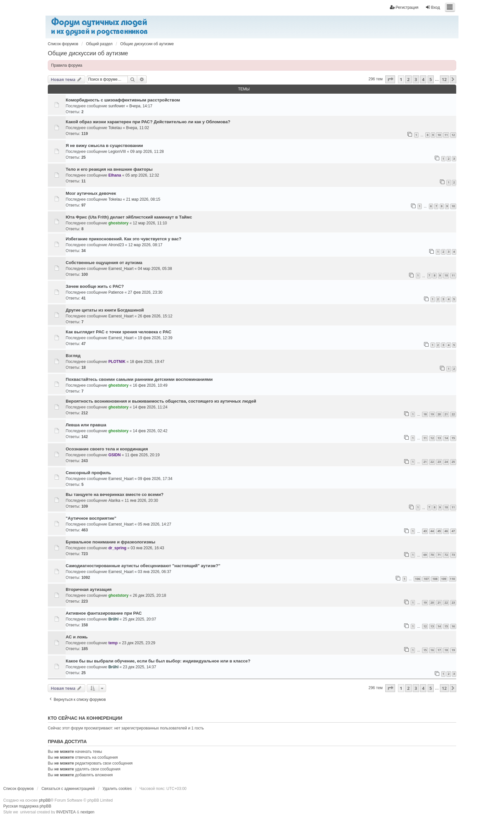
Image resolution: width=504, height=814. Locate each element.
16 (453, 626)
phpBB (45, 800)
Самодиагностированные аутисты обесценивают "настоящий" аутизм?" (143, 566)
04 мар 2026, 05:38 (155, 269)
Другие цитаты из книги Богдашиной (105, 310)
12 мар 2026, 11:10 (150, 223)
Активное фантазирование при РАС (104, 613)
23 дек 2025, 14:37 (139, 667)
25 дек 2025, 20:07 (139, 619)
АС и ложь (77, 637)
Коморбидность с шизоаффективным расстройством (123, 100)
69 (425, 555)
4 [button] (423, 79)
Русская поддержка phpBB (27, 806)
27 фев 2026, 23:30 (145, 292)
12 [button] (444, 79)
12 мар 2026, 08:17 (146, 245)
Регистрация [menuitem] (404, 7)
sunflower (117, 106)
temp (113, 643)
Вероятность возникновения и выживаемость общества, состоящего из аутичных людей (161, 401)
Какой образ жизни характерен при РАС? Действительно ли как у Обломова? (148, 122)
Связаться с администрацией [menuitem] (68, 789)
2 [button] (408, 79)
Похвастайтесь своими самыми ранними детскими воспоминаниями (139, 379)
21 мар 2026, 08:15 (143, 199)
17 (439, 650)
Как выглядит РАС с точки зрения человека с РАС (119, 332)
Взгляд (73, 356)
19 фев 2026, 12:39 (155, 338)
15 (453, 438)
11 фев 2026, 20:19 (142, 455)
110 (452, 579)
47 (453, 531)
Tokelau (115, 128)
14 (446, 438)
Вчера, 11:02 (138, 128)
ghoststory (118, 223)
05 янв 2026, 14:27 (155, 524)
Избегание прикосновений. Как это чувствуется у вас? (124, 239)
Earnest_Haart (121, 269)
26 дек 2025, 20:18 (150, 595)
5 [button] (431, 79)
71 (439, 555)
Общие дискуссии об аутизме (88, 53)
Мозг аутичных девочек (91, 193)
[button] (390, 79)
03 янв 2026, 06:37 (155, 572)
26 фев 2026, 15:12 (155, 316)
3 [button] (416, 79)
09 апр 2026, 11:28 (147, 152)
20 (439, 414)
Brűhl (113, 619)
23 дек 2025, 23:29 (139, 643)
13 (439, 438)
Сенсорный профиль (88, 473)
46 (446, 531)
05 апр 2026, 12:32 (142, 175)
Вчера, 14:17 (141, 106)
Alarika (114, 500)
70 (432, 555)
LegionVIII (117, 152)
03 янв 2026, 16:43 (147, 548)
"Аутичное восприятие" (91, 518)
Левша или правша (86, 425)
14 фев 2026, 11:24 (150, 407)
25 (453, 462)
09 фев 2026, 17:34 (155, 479)
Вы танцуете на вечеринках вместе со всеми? (115, 494)
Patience (116, 292)
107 (426, 579)
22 (453, 414)
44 (432, 531)
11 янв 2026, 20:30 (141, 500)
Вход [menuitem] (433, 7)
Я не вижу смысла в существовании (104, 146)
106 (417, 579)
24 (446, 462)
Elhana (115, 175)
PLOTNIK (117, 362)
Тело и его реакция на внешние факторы (109, 169)
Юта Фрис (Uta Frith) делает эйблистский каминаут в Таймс (129, 217)
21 (446, 414)
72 (446, 555)
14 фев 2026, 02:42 (150, 431)
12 (453, 135)
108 (435, 579)
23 (439, 462)
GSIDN (114, 455)
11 (446, 135)
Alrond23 (116, 245)
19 (432, 414)
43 (425, 531)
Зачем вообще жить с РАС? (95, 286)
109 (444, 579)
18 (425, 414)
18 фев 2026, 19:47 (147, 362)
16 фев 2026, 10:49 (150, 385)
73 (453, 555)
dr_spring (117, 548)
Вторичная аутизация (89, 589)
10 (439, 135)
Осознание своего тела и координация (107, 449)
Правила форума (67, 65)
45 (439, 531)
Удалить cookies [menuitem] (117, 789)
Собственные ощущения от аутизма (104, 263)
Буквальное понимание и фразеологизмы (111, 542)
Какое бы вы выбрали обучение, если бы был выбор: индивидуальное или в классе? (158, 661)
